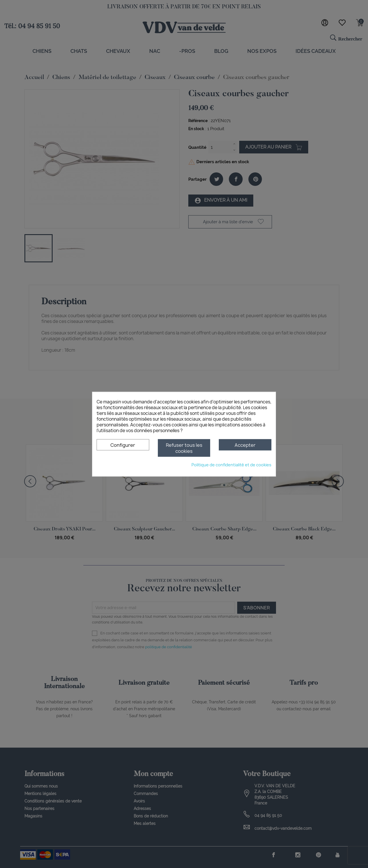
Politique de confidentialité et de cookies (231, 464)
